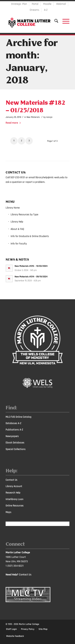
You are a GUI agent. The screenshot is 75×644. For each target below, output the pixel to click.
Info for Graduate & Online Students (30, 236)
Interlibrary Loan (14, 499)
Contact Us (11, 480)
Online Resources (15, 506)
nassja (49, 117)
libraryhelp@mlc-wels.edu (50, 177)
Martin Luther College (29, 624)
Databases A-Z (13, 423)
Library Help (17, 222)
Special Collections (16, 449)
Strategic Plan (19, 4)
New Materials (33, 117)
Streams (34, 10)
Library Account (14, 486)
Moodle (47, 4)
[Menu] (64, 21)
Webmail (61, 4)
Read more (14, 123)
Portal (35, 4)
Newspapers (12, 436)
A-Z (46, 10)
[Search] (54, 21)
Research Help (13, 493)
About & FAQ (17, 229)
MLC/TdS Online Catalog (18, 417)
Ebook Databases (15, 443)
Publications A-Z (14, 430)
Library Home (13, 208)
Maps (8, 512)
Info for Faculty (19, 244)
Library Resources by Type (24, 215)
